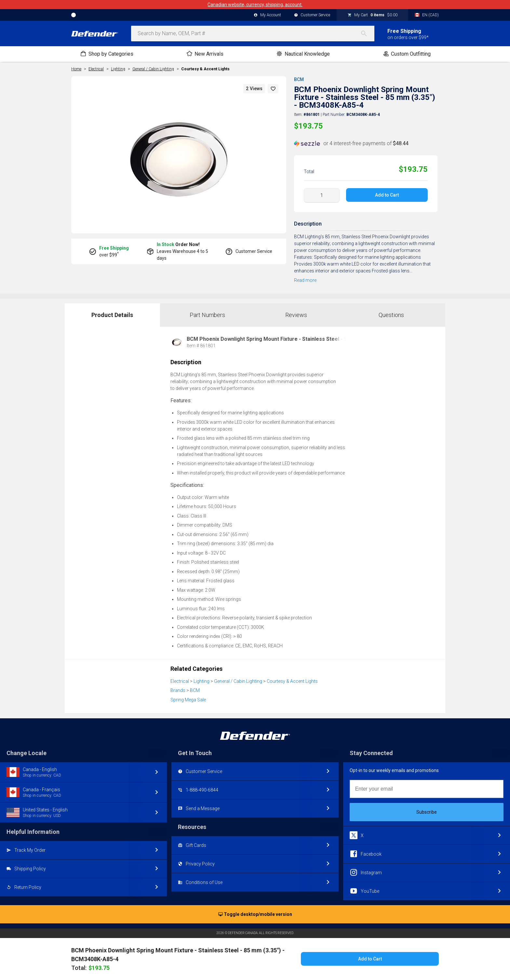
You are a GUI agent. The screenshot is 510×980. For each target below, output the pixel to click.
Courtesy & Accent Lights (205, 69)
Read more (305, 280)
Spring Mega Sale (188, 700)
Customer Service (312, 15)
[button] (273, 89)
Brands (178, 690)
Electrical (180, 681)
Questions (391, 315)
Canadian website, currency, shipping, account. (255, 5)
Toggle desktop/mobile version (255, 915)
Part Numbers (207, 315)
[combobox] (253, 34)
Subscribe (427, 812)
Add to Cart (387, 195)
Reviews (296, 315)
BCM (299, 79)
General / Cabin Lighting (238, 681)
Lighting (201, 681)
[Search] (367, 34)
